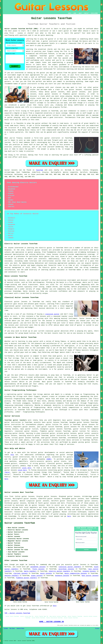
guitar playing (60, 514)
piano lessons (37, 576)
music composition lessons (76, 573)
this (12, 455)
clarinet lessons (21, 573)
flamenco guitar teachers (27, 578)
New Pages (12, 628)
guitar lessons (41, 111)
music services (73, 440)
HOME (69, 13)
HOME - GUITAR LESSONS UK (51, 622)
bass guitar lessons (90, 576)
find (11, 496)
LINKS (75, 13)
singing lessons (89, 571)
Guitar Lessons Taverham (20, 523)
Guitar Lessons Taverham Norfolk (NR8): (22, 29)
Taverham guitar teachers (16, 420)
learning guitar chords (14, 433)
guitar (52, 56)
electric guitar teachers (59, 571)
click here (27, 468)
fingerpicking (89, 394)
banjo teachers (30, 571)
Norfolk (95, 440)
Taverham (39, 170)
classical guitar (52, 314)
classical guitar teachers (70, 567)
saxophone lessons (38, 567)
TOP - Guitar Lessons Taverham (17, 613)
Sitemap (6, 628)
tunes (44, 62)
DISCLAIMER (94, 13)
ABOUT (80, 13)
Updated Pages (20, 628)
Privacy (97, 628)
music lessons (46, 573)
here (6, 479)
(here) (7, 472)
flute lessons (38, 569)
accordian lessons (66, 569)
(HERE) (49, 459)
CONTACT (86, 13)
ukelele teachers (12, 576)
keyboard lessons (62, 576)
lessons (55, 254)
